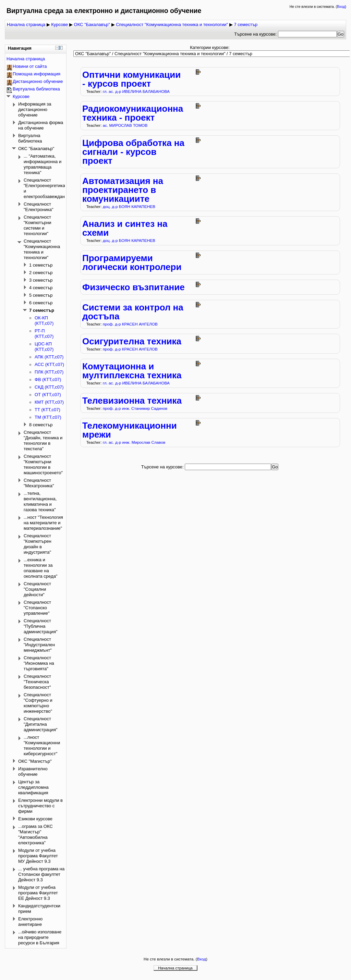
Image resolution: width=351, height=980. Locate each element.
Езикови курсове (35, 819)
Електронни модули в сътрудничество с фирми (40, 806)
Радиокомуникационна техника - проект (133, 113)
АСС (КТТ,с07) (49, 364)
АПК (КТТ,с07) (49, 357)
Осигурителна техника (132, 341)
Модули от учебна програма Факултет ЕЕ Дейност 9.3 (38, 893)
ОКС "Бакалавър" (92, 24)
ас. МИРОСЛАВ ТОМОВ (125, 125)
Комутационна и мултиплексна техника (132, 371)
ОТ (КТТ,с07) (48, 395)
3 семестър (41, 280)
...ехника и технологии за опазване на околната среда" (40, 568)
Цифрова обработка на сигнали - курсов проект (133, 152)
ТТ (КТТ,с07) (47, 410)
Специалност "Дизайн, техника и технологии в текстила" (43, 440)
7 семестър (246, 24)
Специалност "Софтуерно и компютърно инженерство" (38, 703)
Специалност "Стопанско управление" (37, 608)
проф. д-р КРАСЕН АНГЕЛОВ (130, 324)
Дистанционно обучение (38, 81)
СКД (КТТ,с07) (49, 387)
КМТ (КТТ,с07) (49, 402)
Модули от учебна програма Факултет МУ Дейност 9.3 (38, 856)
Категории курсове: (210, 47)
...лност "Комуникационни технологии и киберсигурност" (42, 745)
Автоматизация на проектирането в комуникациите (123, 190)
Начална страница (26, 24)
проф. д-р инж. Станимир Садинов (135, 408)
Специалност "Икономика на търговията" (39, 663)
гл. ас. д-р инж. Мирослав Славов (134, 442)
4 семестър (41, 288)
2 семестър (41, 273)
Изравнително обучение (33, 771)
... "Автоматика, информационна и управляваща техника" (43, 164)
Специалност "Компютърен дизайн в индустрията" (38, 544)
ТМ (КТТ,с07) (48, 417)
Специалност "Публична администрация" (41, 626)
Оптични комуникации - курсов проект (131, 79)
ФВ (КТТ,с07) (48, 379)
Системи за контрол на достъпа (133, 312)
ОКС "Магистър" (35, 761)
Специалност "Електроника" (39, 207)
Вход (341, 7)
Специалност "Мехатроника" (39, 483)
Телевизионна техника (132, 401)
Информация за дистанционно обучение (35, 109)
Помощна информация (37, 74)
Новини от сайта (30, 66)
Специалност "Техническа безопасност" (37, 682)
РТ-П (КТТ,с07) (44, 334)
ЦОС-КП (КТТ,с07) (44, 347)
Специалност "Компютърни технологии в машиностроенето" (43, 464)
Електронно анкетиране (30, 922)
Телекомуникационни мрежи (130, 430)
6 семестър (41, 303)
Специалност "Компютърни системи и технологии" (38, 225)
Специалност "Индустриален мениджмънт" (39, 645)
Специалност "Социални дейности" (37, 589)
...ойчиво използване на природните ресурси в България (40, 937)
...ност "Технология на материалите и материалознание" (43, 523)
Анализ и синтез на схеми (125, 228)
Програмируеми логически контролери (132, 262)
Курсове (59, 24)
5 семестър (41, 295)
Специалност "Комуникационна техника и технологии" (172, 24)
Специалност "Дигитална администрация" (41, 724)
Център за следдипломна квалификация (33, 787)
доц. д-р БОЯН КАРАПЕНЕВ (129, 206)
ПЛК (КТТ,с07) (49, 372)
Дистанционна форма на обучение (41, 125)
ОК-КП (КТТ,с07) (44, 321)
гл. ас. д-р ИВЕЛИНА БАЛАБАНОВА (136, 91)
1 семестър (41, 265)
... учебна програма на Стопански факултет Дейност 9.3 (41, 874)
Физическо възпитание (134, 287)
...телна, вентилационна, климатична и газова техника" (40, 501)
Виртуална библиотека (36, 89)
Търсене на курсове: (256, 34)
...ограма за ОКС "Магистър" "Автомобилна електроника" (35, 835)
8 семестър (41, 425)
